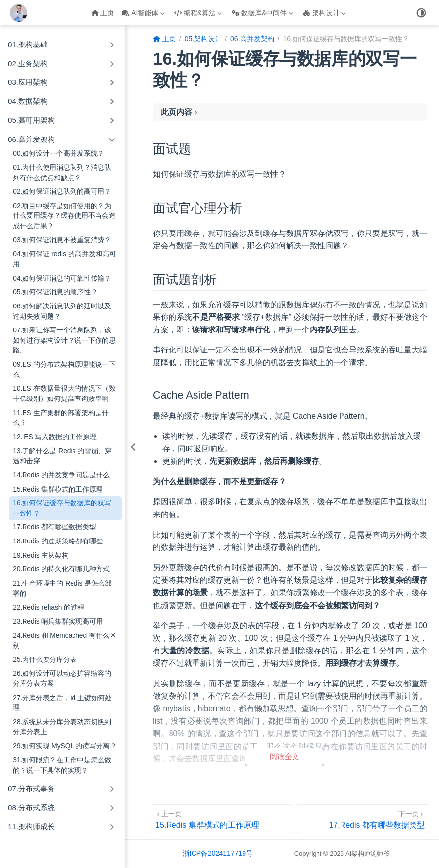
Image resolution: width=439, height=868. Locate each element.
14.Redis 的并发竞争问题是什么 (61, 475)
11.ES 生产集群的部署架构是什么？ (61, 418)
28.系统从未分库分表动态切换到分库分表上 (62, 727)
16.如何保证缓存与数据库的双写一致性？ (62, 508)
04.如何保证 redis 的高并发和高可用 (64, 259)
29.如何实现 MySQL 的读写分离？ (65, 746)
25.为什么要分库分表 (45, 660)
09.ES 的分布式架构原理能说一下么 (64, 370)
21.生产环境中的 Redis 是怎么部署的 (62, 588)
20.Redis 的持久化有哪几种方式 (61, 569)
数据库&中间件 (262, 13)
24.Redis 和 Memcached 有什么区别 (64, 641)
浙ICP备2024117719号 (218, 853)
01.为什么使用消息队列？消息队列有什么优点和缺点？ (62, 173)
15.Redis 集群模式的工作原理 (58, 489)
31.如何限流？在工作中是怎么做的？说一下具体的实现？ (62, 765)
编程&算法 (198, 13)
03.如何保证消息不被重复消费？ (62, 240)
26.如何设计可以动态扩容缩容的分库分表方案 (62, 679)
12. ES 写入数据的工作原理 (55, 437)
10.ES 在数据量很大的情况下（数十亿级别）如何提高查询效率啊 (64, 394)
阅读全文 (285, 757)
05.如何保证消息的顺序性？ (55, 292)
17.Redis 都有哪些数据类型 (54, 527)
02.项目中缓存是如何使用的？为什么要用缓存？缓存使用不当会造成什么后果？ (64, 216)
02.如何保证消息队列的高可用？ (62, 192)
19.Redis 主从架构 (41, 555)
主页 (103, 13)
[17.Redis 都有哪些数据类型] (363, 819)
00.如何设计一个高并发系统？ (59, 153)
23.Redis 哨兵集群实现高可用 (58, 622)
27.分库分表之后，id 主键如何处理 (62, 703)
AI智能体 (143, 13)
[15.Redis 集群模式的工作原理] (221, 819)
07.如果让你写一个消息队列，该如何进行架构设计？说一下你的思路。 (64, 340)
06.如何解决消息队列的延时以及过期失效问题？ (62, 311)
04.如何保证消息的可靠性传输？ (62, 278)
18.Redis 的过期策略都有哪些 (58, 541)
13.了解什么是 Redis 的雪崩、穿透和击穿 (62, 456)
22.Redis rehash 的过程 (49, 607)
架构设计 (324, 13)
